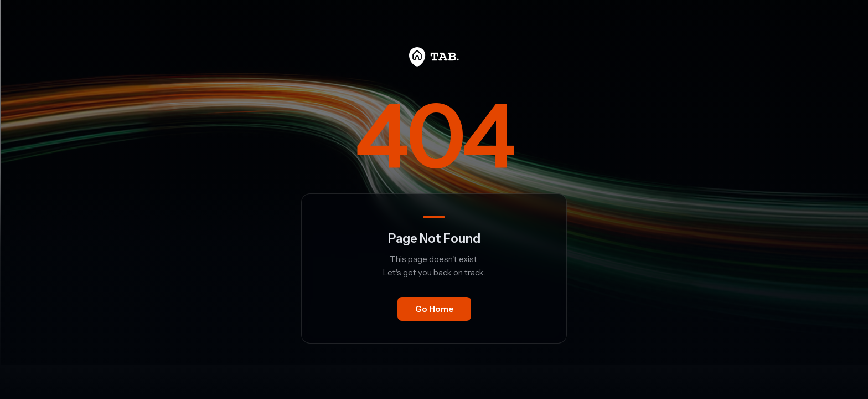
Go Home (434, 309)
